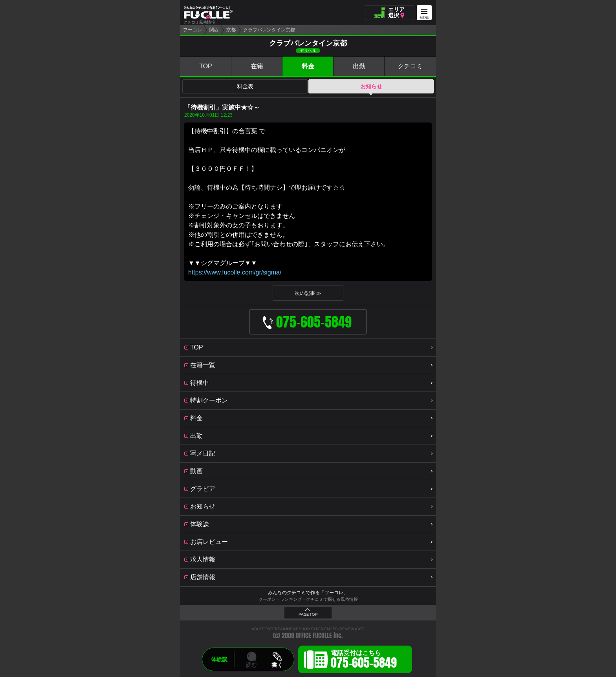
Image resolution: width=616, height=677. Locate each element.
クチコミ (410, 66)
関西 (214, 30)
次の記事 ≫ (308, 293)
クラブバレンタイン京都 (269, 30)
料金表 (245, 86)
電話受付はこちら (364, 661)
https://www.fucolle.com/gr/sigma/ (235, 272)
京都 (231, 30)
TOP (206, 66)
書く (277, 665)
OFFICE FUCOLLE (314, 636)
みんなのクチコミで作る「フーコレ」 (308, 593)
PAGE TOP (308, 615)
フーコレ (192, 30)
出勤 (359, 66)
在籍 (257, 66)
